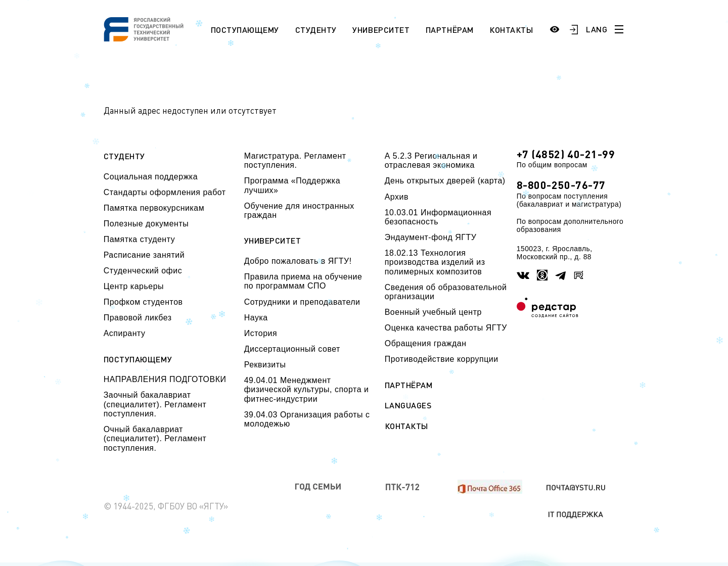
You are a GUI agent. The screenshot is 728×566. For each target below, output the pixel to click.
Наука (256, 318)
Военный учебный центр (433, 312)
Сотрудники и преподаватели (302, 302)
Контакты (511, 30)
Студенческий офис (143, 271)
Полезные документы (146, 224)
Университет (381, 30)
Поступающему (245, 30)
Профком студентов (143, 302)
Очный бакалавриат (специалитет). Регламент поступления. (155, 439)
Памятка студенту (140, 239)
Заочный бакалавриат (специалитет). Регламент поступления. (155, 404)
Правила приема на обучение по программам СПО (303, 281)
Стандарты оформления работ (165, 192)
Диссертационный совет (292, 349)
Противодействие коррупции (442, 359)
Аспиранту (125, 333)
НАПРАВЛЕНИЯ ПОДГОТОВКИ (165, 379)
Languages (408, 405)
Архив (397, 197)
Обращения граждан (426, 343)
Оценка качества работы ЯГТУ (446, 328)
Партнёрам (450, 30)
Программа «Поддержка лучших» (292, 185)
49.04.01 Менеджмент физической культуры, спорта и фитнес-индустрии (307, 390)
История (261, 333)
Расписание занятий (144, 255)
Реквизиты (265, 365)
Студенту (316, 30)
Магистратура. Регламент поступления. (295, 160)
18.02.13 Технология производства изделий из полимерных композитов (435, 262)
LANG (597, 29)
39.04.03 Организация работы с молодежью (307, 419)
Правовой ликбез (138, 318)
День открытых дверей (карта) (445, 181)
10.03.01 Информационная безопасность (438, 217)
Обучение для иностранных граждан (299, 210)
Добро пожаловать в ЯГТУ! (298, 261)
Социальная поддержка (151, 177)
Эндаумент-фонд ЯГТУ (431, 237)
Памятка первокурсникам (154, 208)
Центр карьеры (134, 286)
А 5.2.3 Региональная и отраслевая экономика (431, 160)
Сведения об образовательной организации (446, 292)
